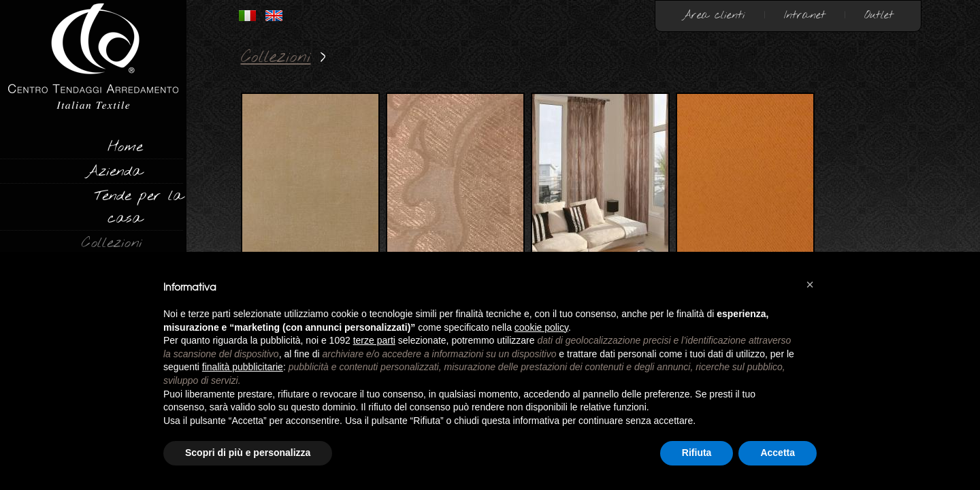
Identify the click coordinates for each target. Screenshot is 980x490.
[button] (810, 284)
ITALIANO (247, 16)
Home (125, 147)
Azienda (114, 171)
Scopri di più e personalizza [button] (248, 453)
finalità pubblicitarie (243, 367)
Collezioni (112, 243)
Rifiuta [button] (697, 453)
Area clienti (714, 15)
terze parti (374, 340)
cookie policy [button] (541, 327)
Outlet (879, 15)
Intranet (805, 15)
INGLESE (274, 16)
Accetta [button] (778, 453)
